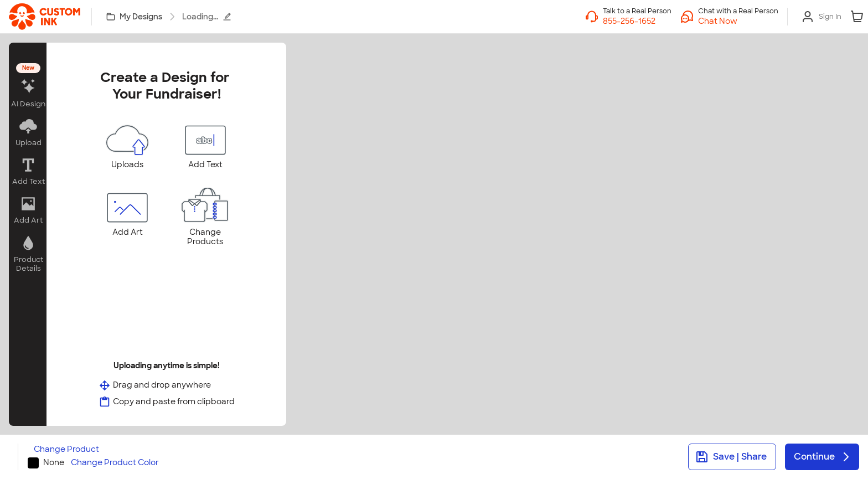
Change (66, 449)
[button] (738, 21)
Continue (823, 457)
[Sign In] (821, 17)
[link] (45, 17)
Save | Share (731, 457)
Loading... (207, 17)
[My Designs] (135, 17)
